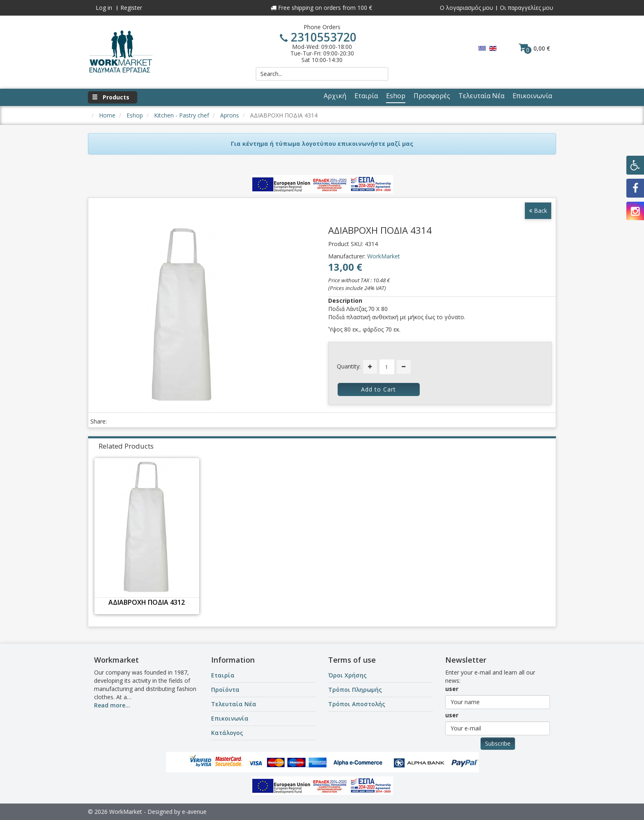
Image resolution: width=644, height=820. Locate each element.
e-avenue (194, 812)
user (452, 689)
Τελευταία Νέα (234, 704)
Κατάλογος (227, 733)
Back (538, 211)
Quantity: (349, 366)
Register (131, 8)
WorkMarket (384, 256)
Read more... (112, 705)
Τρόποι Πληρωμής (355, 690)
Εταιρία (223, 675)
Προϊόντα (225, 690)
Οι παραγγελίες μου (527, 8)
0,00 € (534, 48)
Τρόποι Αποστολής (357, 704)
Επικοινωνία (230, 718)
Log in (104, 8)
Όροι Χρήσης (347, 675)
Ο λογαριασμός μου (467, 8)
